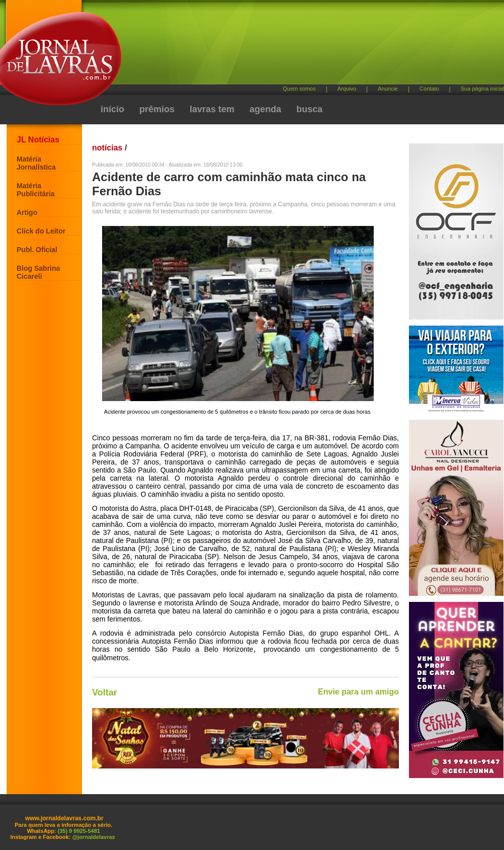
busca (309, 109)
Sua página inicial (482, 89)
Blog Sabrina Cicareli (38, 272)
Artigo (27, 212)
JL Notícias (38, 140)
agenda (265, 109)
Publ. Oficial (37, 250)
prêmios (157, 109)
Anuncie (388, 89)
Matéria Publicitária (35, 190)
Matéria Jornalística (36, 163)
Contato (429, 89)
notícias (107, 148)
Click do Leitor (41, 231)
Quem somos (299, 89)
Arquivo (347, 89)
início (112, 109)
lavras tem (212, 109)
